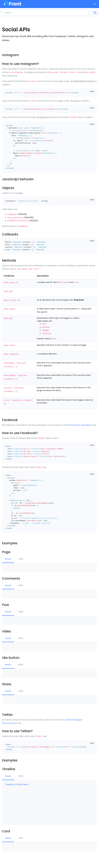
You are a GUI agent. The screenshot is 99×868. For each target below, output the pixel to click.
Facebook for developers (80, 425)
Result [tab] (8, 559)
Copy (92, 91)
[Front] (12, 4)
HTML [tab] (21, 559)
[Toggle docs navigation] (94, 13)
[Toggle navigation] (95, 4)
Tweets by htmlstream (17, 784)
